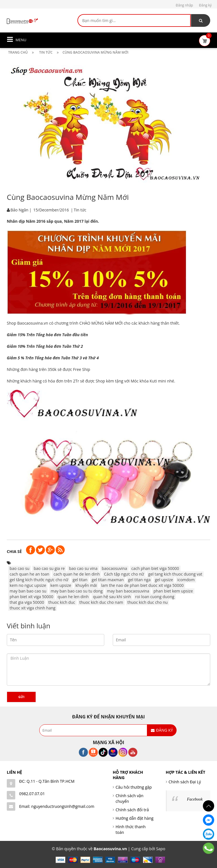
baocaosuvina (114, 568)
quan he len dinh (73, 597)
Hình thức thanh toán (131, 829)
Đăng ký (205, 5)
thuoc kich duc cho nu (148, 602)
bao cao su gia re (49, 568)
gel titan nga (139, 580)
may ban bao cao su (28, 591)
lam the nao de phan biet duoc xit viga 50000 (142, 585)
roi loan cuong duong (155, 597)
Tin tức (80, 210)
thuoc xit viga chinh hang (32, 608)
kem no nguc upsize (28, 585)
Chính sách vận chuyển (130, 798)
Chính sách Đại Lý (185, 782)
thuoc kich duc (62, 602)
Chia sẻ (14, 551)
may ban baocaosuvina (128, 591)
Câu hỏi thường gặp (134, 787)
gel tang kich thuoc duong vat (175, 574)
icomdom (186, 580)
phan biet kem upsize (173, 591)
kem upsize (61, 585)
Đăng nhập (184, 5)
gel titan (80, 580)
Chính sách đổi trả (132, 810)
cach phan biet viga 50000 (155, 568)
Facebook (195, 799)
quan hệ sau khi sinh (112, 597)
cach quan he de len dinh (77, 574)
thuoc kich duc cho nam (101, 602)
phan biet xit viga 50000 (32, 597)
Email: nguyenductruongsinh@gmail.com (57, 806)
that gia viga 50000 (27, 602)
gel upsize (164, 580)
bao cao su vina (83, 568)
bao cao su (19, 568)
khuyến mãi (86, 585)
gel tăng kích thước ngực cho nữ (39, 580)
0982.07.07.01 (32, 794)
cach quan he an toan (29, 574)
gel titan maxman (108, 580)
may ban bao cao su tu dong (77, 591)
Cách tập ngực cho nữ (124, 574)
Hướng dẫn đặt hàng (134, 818)
